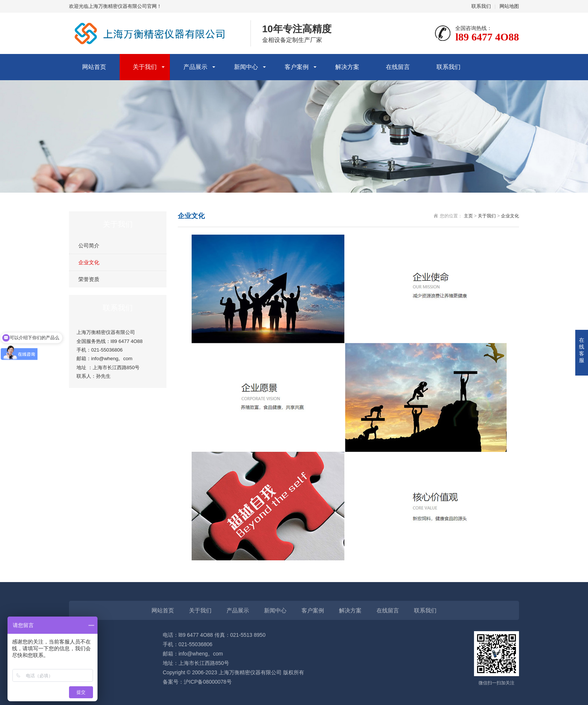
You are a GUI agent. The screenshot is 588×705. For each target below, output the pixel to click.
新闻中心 (246, 67)
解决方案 (347, 67)
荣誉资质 (89, 279)
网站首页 (94, 67)
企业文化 (89, 262)
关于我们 (145, 67)
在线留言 (398, 67)
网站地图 (509, 6)
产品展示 (195, 67)
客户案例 (297, 67)
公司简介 (89, 245)
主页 (468, 216)
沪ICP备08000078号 (208, 682)
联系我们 (481, 6)
